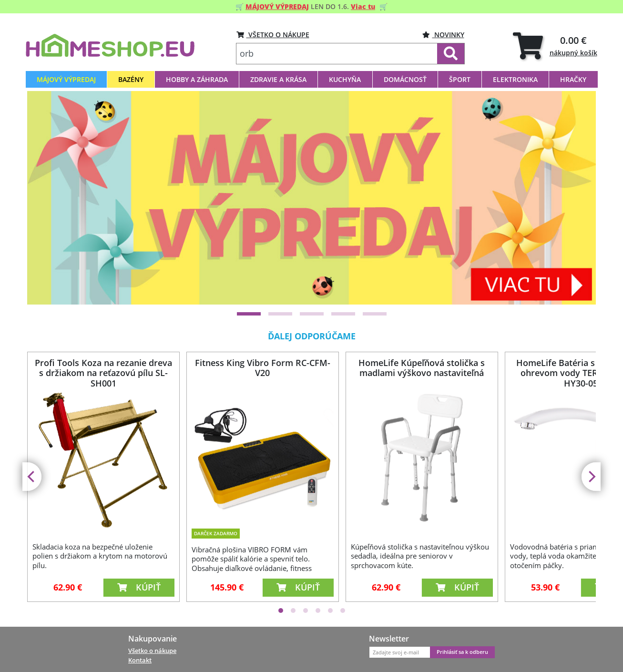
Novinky (443, 35)
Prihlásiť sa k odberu (462, 652)
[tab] (555, 46)
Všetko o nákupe (152, 651)
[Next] (591, 477)
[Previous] (32, 477)
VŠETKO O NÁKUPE (273, 35)
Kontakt (140, 660)
